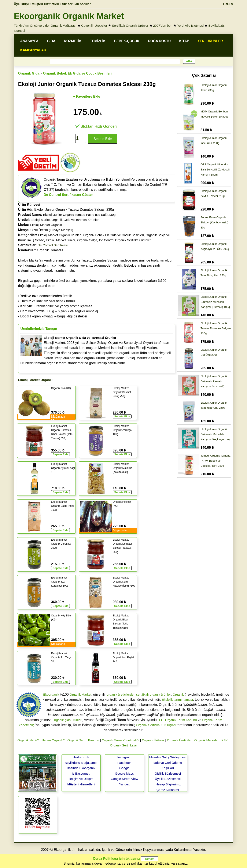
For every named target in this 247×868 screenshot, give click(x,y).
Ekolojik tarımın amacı (177, 700)
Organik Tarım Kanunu (83, 740)
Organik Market (80, 694)
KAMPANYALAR (33, 50)
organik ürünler (160, 694)
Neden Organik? (53, 740)
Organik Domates (41, 250)
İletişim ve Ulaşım (81, 779)
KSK (225, 740)
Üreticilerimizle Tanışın (39, 329)
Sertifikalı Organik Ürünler (130, 26)
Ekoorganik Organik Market (69, 16)
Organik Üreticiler (179, 740)
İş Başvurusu (81, 773)
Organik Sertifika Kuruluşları (156, 725)
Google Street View (124, 779)
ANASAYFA (30, 41)
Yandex (124, 784)
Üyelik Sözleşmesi (168, 779)
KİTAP (184, 41)
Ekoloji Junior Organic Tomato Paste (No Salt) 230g (79, 215)
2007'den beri (163, 26)
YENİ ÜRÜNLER (210, 41)
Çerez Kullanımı (168, 790)
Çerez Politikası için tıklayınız (116, 859)
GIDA (51, 41)
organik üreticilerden (121, 694)
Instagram (124, 757)
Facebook (124, 763)
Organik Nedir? (28, 740)
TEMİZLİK (98, 41)
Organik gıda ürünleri (67, 720)
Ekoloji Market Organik (46, 225)
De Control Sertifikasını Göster (68, 195)
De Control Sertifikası (53, 245)
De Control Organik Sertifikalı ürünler (125, 240)
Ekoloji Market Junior (61, 240)
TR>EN (228, 4)
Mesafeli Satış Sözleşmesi (168, 757)
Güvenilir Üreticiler (94, 26)
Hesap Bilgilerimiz (168, 784)
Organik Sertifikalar (124, 745)
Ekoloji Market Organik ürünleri (60, 235)
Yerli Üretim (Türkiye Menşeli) (52, 230)
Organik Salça (87, 240)
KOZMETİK (73, 41)
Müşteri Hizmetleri (81, 784)
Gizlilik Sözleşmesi (168, 773)
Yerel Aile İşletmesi (190, 26)
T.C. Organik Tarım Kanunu (178, 720)
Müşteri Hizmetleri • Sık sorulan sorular (61, 4)
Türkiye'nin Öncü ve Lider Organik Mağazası (45, 26)
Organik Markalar (207, 740)
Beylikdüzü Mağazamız (81, 763)
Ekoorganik (51, 694)
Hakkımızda (81, 757)
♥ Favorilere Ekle (87, 96)
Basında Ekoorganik (81, 768)
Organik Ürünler (153, 740)
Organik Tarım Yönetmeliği (121, 740)
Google (124, 768)
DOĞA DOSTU (159, 41)
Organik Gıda (29, 73)
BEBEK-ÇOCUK (127, 41)
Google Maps (124, 773)
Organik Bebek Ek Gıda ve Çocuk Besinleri (77, 73)
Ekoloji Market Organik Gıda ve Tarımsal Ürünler (65, 220)
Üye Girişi (21, 4)
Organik (178, 694)
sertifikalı (142, 694)
